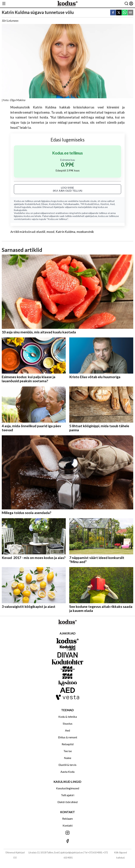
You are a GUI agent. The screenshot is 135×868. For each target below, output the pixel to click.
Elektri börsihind (67, 802)
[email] (130, 13)
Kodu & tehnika (68, 717)
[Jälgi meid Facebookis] (67, 841)
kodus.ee (62, 201)
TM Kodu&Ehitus (90, 204)
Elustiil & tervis (67, 765)
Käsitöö (105, 204)
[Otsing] (126, 4)
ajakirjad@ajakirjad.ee (72, 852)
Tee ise (68, 751)
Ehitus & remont (68, 737)
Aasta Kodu (67, 772)
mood (51, 232)
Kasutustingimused (68, 788)
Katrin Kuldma (65, 232)
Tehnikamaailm (71, 204)
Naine (68, 758)
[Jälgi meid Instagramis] (67, 833)
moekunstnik (85, 232)
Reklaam (67, 819)
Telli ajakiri (68, 795)
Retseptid (68, 744)
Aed (112, 204)
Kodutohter (55, 204)
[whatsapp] (125, 13)
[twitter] (119, 13)
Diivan (44, 204)
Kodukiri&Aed (32, 204)
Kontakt (68, 825)
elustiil (41, 232)
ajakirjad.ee (91, 216)
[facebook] (113, 13)
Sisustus (68, 723)
